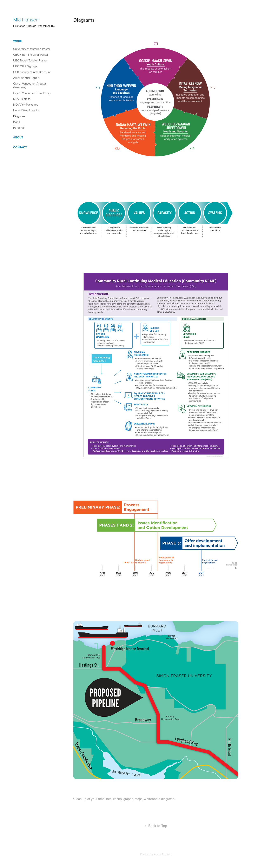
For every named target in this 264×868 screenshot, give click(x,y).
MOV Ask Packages (26, 105)
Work (18, 41)
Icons (17, 122)
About (18, 137)
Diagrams (19, 116)
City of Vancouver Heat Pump (32, 93)
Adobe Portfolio (163, 854)
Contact (20, 147)
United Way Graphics (27, 110)
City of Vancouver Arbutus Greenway (30, 85)
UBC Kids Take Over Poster (31, 55)
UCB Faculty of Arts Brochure (32, 72)
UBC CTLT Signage (25, 66)
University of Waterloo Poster (32, 49)
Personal (19, 128)
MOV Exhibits (22, 99)
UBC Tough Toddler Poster (30, 60)
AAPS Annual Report (26, 78)
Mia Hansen (26, 19)
